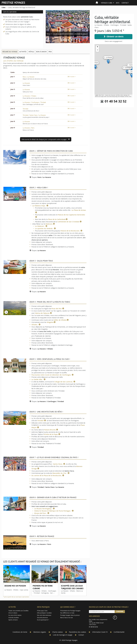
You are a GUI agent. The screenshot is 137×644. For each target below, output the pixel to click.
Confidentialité (119, 632)
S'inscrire (120, 611)
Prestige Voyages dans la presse (70, 615)
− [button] (97, 50)
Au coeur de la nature (15, 615)
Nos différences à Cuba (67, 613)
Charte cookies (58, 632)
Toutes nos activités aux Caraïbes (18, 611)
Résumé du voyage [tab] (10, 52)
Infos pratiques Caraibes (44, 613)
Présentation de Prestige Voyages (70, 611)
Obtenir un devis (113, 37)
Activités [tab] (23, 52)
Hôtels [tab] (31, 52)
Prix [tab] (50, 52)
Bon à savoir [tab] (41, 52)
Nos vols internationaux (44, 615)
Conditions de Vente (20, 632)
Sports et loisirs (13, 620)
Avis (118, 3)
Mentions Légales (40, 632)
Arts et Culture (13, 613)
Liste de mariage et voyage (63, 635)
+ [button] (97, 47)
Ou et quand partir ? (43, 620)
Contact (125, 3)
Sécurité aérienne (42, 618)
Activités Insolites (14, 618)
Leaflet (96, 95)
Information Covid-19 (100, 632)
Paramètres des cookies (78, 632)
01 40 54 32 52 (116, 101)
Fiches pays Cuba (42, 611)
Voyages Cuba (107, 3)
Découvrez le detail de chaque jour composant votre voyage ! (46, 139)
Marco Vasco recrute (67, 618)
